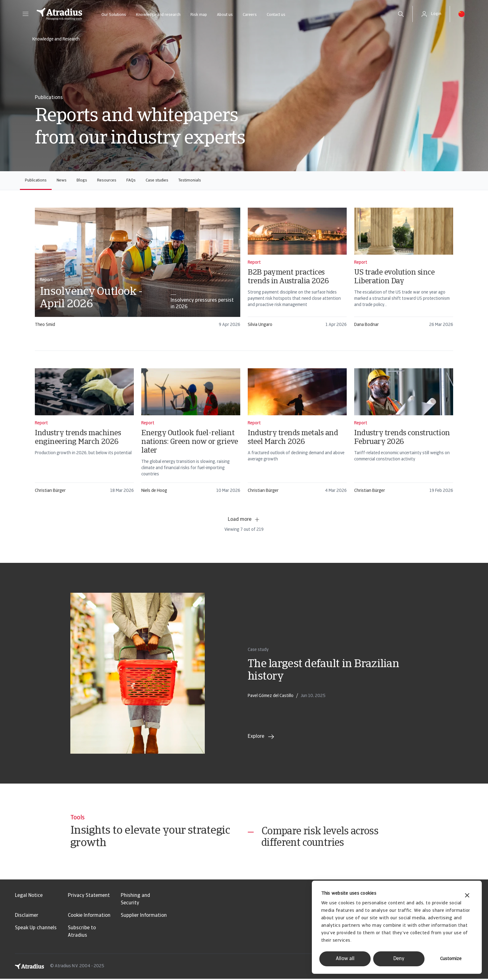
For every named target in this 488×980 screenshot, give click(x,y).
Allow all (345, 959)
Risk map (199, 15)
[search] (401, 14)
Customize (451, 959)
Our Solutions (114, 15)
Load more (244, 520)
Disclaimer (27, 917)
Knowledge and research (158, 15)
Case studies (157, 180)
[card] (138, 270)
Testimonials (190, 180)
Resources (107, 180)
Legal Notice (29, 897)
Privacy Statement (89, 897)
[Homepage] (59, 14)
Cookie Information (89, 917)
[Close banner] (467, 896)
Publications (36, 180)
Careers (250, 15)
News (62, 180)
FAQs (131, 180)
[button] (26, 14)
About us (225, 15)
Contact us (276, 15)
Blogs (82, 180)
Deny (399, 959)
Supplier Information (144, 917)
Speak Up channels (36, 929)
